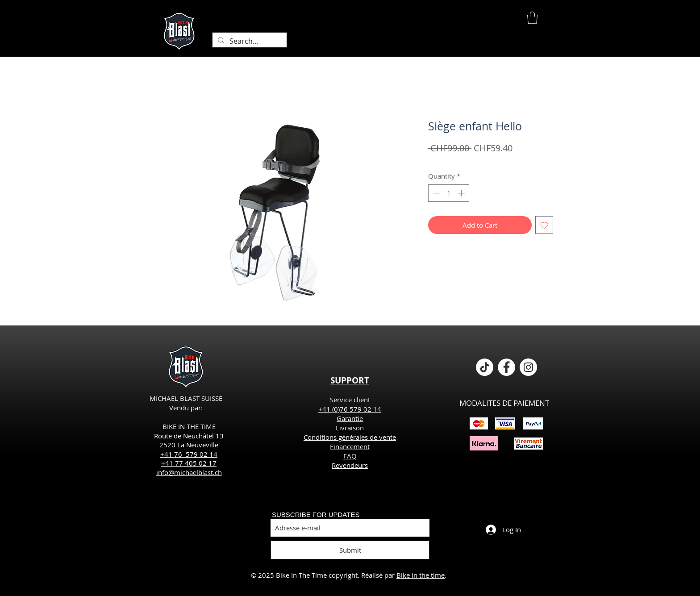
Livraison (350, 428)
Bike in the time (421, 575)
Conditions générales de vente (350, 437)
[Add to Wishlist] (544, 225)
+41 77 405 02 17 (189, 463)
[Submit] (350, 550)
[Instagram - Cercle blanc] (528, 367)
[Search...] (249, 41)
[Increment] (462, 193)
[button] (532, 18)
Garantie (350, 418)
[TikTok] (485, 367)
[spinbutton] (449, 193)
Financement (350, 446)
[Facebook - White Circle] (506, 367)
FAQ (350, 456)
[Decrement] (435, 193)
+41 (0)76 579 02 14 (350, 409)
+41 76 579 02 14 (189, 454)
